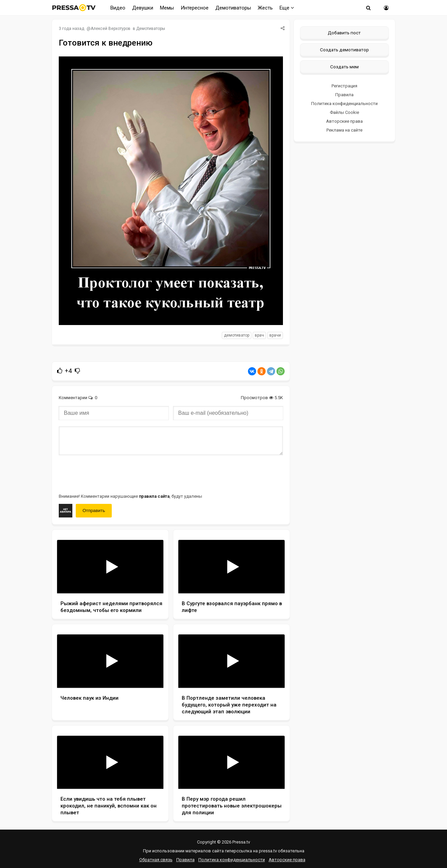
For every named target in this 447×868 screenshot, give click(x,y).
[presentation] (110, 474)
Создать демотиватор (344, 50)
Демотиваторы (233, 8)
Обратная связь (156, 860)
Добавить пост (344, 33)
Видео (118, 8)
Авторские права (344, 121)
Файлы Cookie (344, 112)
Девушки (143, 8)
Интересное (195, 8)
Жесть (265, 8)
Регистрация (344, 86)
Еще (287, 8)
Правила (344, 95)
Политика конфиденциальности (344, 104)
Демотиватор (237, 335)
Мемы (167, 8)
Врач (259, 335)
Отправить (94, 510)
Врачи (275, 335)
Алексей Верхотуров (111, 29)
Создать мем (344, 67)
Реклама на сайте (344, 130)
